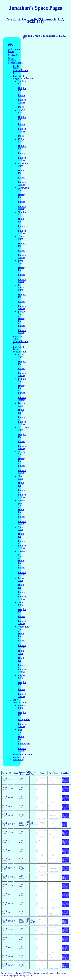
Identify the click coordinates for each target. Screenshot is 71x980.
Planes (21, 95)
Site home (11, 44)
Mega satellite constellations (15, 61)
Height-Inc (22, 89)
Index (21, 107)
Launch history (22, 101)
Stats (21, 84)
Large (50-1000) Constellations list (21, 340)
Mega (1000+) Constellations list (21, 69)
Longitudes (24, 719)
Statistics (13, 55)
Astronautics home (15, 50)
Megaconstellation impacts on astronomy (23, 757)
